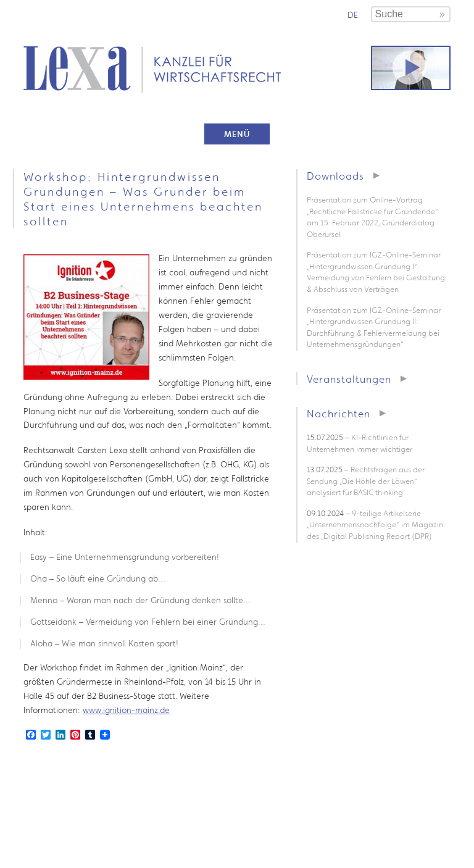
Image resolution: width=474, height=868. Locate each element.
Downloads (335, 176)
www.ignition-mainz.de (126, 710)
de (353, 15)
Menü (237, 134)
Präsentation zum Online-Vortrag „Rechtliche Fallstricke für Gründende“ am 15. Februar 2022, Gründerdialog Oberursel (372, 217)
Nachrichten (339, 413)
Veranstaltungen (349, 379)
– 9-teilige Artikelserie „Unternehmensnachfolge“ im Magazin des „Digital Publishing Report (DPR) (375, 525)
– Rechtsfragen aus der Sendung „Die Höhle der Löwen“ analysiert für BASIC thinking (366, 481)
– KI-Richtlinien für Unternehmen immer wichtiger (360, 443)
